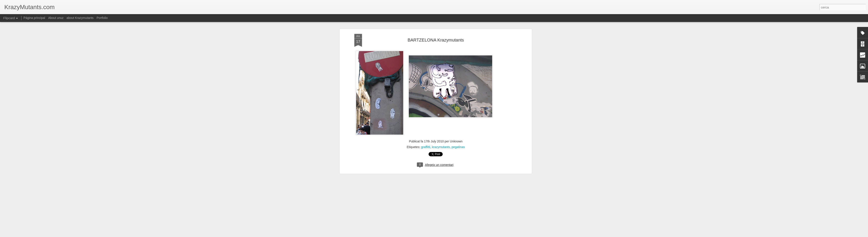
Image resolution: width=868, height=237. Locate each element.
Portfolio (102, 18)
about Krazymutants (80, 18)
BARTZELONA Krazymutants (436, 40)
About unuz (56, 18)
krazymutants (441, 147)
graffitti (426, 147)
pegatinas (458, 147)
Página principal (34, 18)
